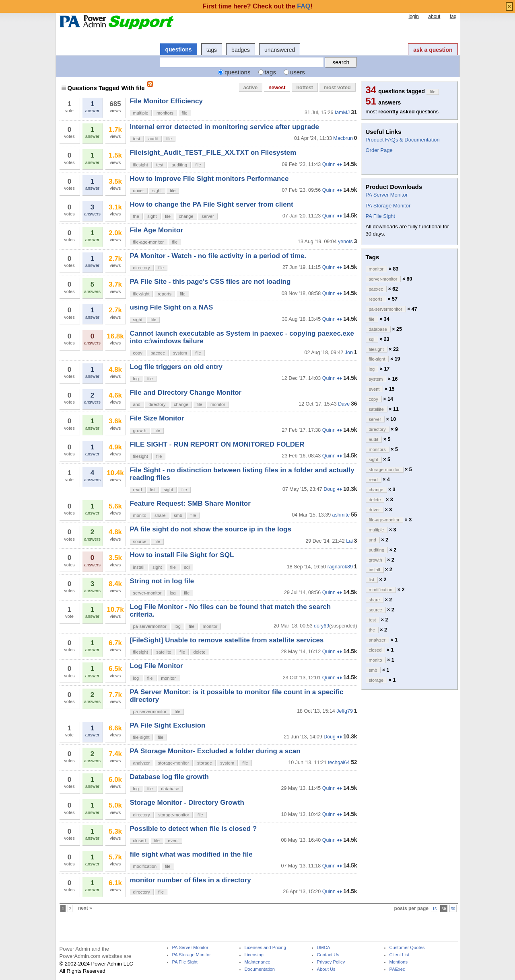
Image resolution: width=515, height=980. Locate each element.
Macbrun (343, 138)
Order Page (379, 150)
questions (179, 49)
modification (145, 866)
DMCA (324, 948)
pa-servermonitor (150, 626)
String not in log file (162, 581)
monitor (218, 404)
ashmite (341, 515)
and (137, 404)
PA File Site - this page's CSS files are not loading (210, 282)
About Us (326, 969)
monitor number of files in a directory (191, 880)
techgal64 (339, 763)
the (136, 216)
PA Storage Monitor (388, 206)
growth (140, 431)
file (185, 113)
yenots (345, 242)
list (153, 490)
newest (277, 88)
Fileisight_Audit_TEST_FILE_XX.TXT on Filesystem (213, 153)
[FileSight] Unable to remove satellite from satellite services (227, 640)
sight (157, 191)
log (136, 379)
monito (140, 515)
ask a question (433, 50)
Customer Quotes (407, 948)
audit (153, 139)
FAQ (304, 6)
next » (85, 908)
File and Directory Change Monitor (186, 393)
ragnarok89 (340, 567)
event (173, 841)
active (250, 88)
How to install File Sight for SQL (182, 555)
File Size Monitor (157, 418)
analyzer (142, 763)
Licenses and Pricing (266, 948)
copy (138, 353)
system (180, 353)
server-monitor (147, 593)
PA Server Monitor (387, 195)
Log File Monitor (157, 666)
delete (200, 652)
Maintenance (257, 962)
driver (139, 191)
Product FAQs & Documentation (403, 140)
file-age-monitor (148, 242)
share (160, 515)
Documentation (260, 969)
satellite (164, 652)
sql (187, 567)
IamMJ (342, 113)
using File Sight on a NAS (172, 307)
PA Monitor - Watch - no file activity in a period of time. (218, 256)
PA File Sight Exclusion (168, 725)
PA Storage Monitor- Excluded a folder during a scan (215, 751)
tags (212, 50)
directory (142, 268)
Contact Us (328, 955)
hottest (305, 88)
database (170, 789)
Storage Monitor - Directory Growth (187, 803)
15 (435, 908)
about (434, 16)
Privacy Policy (331, 962)
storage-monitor (174, 763)
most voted (337, 88)
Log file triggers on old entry (176, 367)
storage (205, 763)
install (139, 567)
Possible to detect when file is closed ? (194, 829)
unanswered (280, 50)
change (186, 216)
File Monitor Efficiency (166, 101)
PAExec (397, 969)
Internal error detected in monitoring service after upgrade (225, 127)
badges (241, 50)
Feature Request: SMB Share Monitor (190, 503)
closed (140, 841)
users (298, 72)
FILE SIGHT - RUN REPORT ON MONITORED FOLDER (217, 444)
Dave (344, 404)
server (208, 216)
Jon (349, 353)
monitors (165, 113)
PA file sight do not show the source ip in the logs (211, 529)
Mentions (399, 962)
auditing (179, 165)
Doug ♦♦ (333, 489)
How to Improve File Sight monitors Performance (209, 179)
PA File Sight (380, 216)
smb (178, 515)
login (413, 16)
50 (453, 908)
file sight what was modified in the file (191, 854)
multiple (141, 113)
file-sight (141, 294)
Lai (349, 541)
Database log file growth (169, 777)
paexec (158, 353)
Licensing (254, 955)
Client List (399, 955)
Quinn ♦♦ (332, 164)
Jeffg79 (345, 711)
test (137, 139)
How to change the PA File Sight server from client (212, 204)
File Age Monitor (157, 230)
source (140, 541)
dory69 (321, 626)
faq (453, 16)
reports (165, 294)
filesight (141, 165)
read (138, 490)
